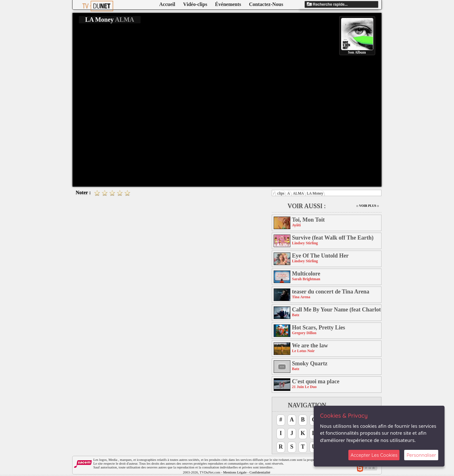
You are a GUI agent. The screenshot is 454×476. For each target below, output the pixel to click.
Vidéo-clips (195, 4)
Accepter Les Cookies (374, 455)
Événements (228, 4)
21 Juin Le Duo (304, 387)
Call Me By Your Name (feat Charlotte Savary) (336, 310)
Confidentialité (260, 472)
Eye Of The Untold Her (320, 256)
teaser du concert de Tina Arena (331, 292)
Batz (296, 315)
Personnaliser (421, 455)
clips (281, 193)
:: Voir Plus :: (368, 206)
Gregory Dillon (304, 333)
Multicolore (306, 274)
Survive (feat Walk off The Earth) (333, 238)
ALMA (298, 193)
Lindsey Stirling (305, 243)
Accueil (167, 4)
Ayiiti (296, 225)
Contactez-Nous (266, 4)
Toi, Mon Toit (308, 220)
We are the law (310, 345)
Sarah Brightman (306, 279)
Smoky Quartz (310, 363)
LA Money (315, 193)
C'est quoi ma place (316, 381)
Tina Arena (301, 297)
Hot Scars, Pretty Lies (319, 328)
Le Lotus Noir (303, 351)
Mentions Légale (235, 472)
